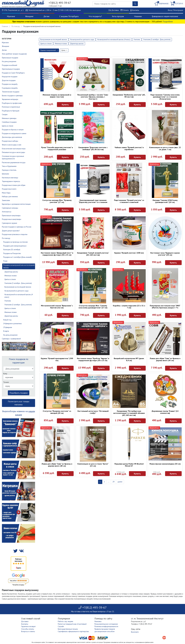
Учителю (8, 301)
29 (113, 482)
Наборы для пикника (10, 197)
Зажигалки (6, 200)
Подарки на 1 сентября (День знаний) (17, 257)
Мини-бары (6, 193)
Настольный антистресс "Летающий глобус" (93, 412)
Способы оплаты (28, 629)
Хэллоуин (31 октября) (12, 250)
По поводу (16, 26)
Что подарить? (95, 16)
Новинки (138, 16)
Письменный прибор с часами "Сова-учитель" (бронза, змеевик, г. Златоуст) (93, 97)
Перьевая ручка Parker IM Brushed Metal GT (129, 465)
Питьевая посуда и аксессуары (13, 152)
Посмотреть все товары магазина (19, 403)
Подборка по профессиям (12, 103)
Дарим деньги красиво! (11, 231)
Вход (170, 10)
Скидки (5, 114)
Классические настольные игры (14, 149)
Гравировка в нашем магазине (165, 16)
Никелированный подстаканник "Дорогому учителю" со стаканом (93, 201)
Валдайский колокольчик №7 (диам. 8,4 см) (129, 359)
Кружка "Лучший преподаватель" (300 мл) (57, 359)
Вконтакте (135, 632)
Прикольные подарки (10, 58)
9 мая (5, 261)
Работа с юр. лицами (65, 621)
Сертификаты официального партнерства (73, 631)
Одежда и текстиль (9, 170)
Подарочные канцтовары (12, 219)
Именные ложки (11, 276)
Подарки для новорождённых (15, 246)
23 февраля (8, 327)
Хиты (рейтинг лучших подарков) (14, 54)
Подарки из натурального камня (14, 133)
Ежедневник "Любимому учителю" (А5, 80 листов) (129, 96)
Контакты (136, 10)
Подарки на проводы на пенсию (15, 242)
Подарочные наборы (10, 141)
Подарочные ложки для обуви (14, 185)
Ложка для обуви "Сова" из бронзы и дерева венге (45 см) (165, 359)
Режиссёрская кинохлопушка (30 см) (165, 464)
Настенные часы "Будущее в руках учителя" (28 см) (165, 254)
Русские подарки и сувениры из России (17, 227)
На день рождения (9, 61)
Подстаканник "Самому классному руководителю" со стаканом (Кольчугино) (165, 97)
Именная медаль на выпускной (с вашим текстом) (57, 96)
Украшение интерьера (10, 99)
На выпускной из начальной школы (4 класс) (114, 39)
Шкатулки (5, 174)
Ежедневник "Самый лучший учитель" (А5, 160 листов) (93, 254)
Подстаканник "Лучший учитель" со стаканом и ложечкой (129, 201)
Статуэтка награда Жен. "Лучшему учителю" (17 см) (57, 201)
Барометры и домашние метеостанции (16, 204)
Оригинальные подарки (11, 69)
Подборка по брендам (11, 111)
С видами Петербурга (69, 16)
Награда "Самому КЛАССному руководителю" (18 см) (165, 201)
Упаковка (98, 621)
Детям (46, 16)
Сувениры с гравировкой (11, 339)
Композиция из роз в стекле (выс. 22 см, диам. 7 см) (165, 148)
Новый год (7, 320)
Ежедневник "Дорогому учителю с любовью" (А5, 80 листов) (93, 148)
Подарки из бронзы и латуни (13, 130)
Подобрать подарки (19, 393)
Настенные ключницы (10, 178)
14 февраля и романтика (12, 324)
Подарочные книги (9, 189)
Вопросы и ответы (28, 631)
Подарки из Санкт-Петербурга (13, 73)
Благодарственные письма (68, 629)
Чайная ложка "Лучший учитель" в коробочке (129, 148)
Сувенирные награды (10, 208)
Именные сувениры (9, 118)
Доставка (115, 10)
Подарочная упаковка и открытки (15, 234)
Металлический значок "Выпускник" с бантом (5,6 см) (57, 307)
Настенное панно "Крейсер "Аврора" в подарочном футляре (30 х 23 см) (93, 359)
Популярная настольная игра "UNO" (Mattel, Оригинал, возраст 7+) (165, 307)
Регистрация (178, 10)
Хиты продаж (118, 16)
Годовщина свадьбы (10, 88)
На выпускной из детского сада (16, 291)
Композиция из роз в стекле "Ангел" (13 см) (93, 465)
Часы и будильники (9, 166)
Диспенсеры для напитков (12, 137)
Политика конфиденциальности (106, 626)
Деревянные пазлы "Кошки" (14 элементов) (165, 412)
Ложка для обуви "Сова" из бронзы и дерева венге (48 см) (57, 465)
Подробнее (168, 21)
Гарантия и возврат (28, 626)
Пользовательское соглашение (106, 624)
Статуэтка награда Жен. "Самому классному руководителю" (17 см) (93, 307)
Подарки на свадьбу (10, 84)
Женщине (29, 16)
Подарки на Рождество (12, 253)
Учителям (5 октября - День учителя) (18, 283)
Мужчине (11, 16)
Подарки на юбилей (10, 65)
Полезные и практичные (11, 107)
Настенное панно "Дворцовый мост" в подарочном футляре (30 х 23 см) (57, 254)
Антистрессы (7, 212)
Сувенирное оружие (10, 223)
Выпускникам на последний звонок (18, 287)
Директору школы (11, 272)
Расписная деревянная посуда (14, 163)
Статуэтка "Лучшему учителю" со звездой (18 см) (57, 412)
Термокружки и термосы (11, 181)
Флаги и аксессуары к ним (12, 145)
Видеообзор (82, 59)
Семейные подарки (9, 122)
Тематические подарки (11, 92)
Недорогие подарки (10, 77)
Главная (5, 26)
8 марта (6, 331)
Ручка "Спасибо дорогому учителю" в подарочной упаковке (57, 148)
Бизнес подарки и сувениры (12, 96)
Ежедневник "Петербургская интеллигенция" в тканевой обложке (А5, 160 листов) (129, 413)
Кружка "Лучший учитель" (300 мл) (129, 253)
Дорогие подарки (9, 80)
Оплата (126, 10)
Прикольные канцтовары (11, 216)
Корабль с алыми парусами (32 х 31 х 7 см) (129, 307)
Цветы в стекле (8, 126)
